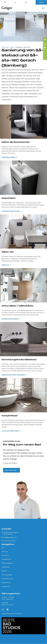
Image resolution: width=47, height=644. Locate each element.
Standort (5, 2)
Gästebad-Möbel (8, 157)
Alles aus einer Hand (10, 431)
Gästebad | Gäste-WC (23, 47)
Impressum (6, 586)
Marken (4, 571)
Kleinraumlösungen (10, 319)
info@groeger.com (26, 2)
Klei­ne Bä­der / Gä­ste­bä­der (18, 306)
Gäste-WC (5, 265)
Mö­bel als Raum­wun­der (16, 142)
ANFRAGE (45, 55)
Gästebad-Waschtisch (11, 211)
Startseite (5, 47)
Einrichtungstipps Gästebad (13, 375)
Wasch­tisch (9, 198)
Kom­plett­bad (10, 416)
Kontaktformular (7, 579)
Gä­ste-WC (8, 252)
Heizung (4, 551)
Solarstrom (6, 555)
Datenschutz (6, 583)
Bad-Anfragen (11, 470)
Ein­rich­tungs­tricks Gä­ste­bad (19, 360)
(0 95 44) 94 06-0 (15, 2)
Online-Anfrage (7, 575)
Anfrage (41, 2)
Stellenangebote (7, 563)
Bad (12, 47)
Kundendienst (6, 559)
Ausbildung (6, 567)
